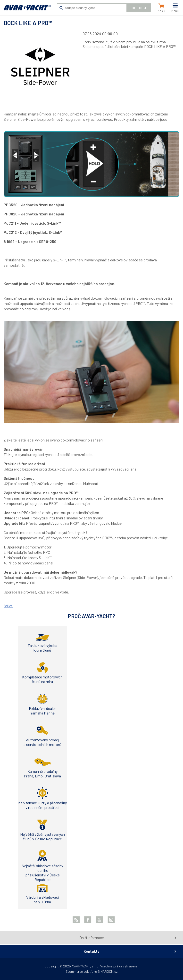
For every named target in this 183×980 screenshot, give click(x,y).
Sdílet (8, 606)
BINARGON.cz (108, 971)
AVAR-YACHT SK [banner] (27, 10)
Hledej (139, 8)
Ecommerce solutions (81, 971)
